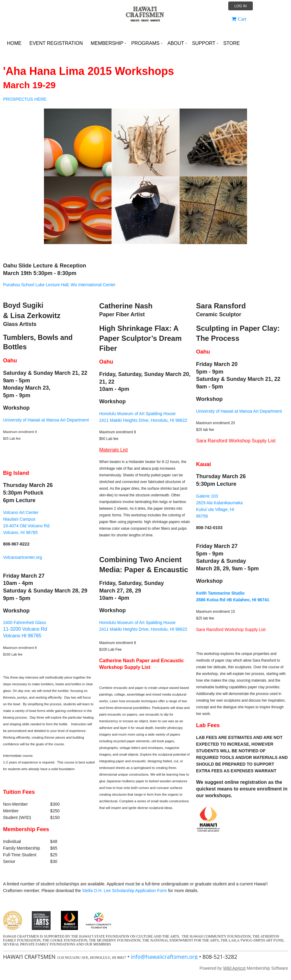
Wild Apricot (234, 968)
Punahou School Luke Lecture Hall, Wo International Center (59, 285)
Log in (241, 6)
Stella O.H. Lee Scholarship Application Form (125, 891)
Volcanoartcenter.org (22, 557)
